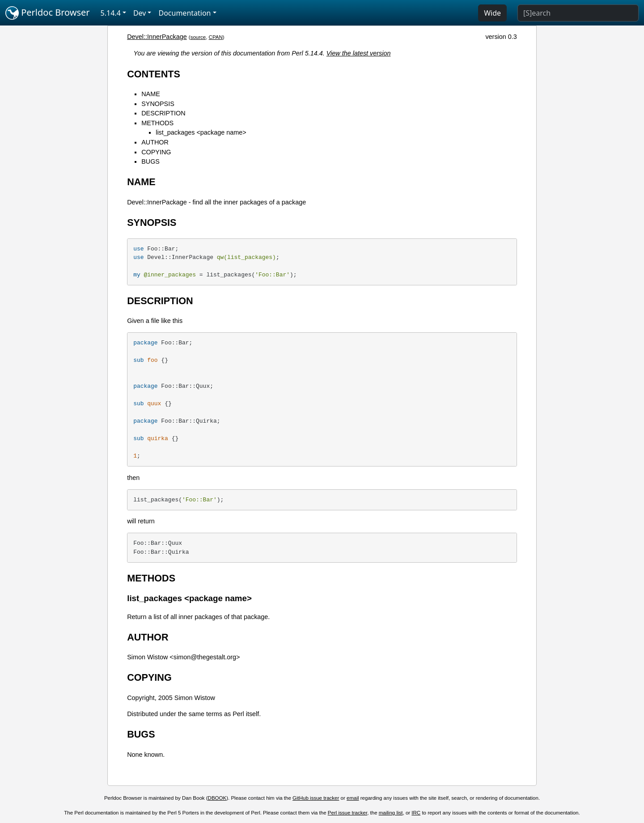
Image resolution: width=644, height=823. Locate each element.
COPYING (156, 152)
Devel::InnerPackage (157, 37)
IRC (416, 813)
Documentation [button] (184, 13)
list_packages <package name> (201, 132)
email (353, 798)
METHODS (157, 123)
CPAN (216, 37)
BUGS (150, 161)
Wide (492, 13)
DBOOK (217, 798)
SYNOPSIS (158, 104)
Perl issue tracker (347, 813)
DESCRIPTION (163, 113)
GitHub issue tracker (316, 798)
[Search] (578, 13)
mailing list (391, 813)
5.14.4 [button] (111, 13)
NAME (151, 94)
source (198, 37)
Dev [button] (140, 13)
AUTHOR (155, 142)
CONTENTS (154, 74)
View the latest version (359, 53)
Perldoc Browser (48, 13)
